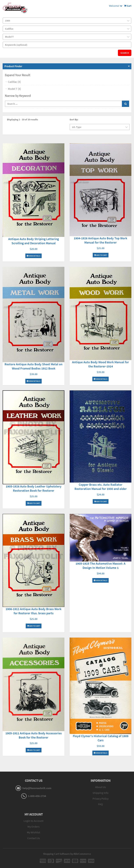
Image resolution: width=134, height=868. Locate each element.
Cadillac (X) (14, 82)
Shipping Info (101, 793)
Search (125, 53)
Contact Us (34, 838)
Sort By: (74, 120)
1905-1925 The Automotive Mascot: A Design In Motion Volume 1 (101, 566)
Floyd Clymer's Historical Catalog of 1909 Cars (101, 738)
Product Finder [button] (13, 66)
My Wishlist (33, 832)
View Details (33, 256)
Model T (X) (14, 89)
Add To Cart (101, 255)
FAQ (101, 804)
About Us (101, 787)
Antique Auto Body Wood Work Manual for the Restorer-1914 (101, 364)
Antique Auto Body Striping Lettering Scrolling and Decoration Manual (33, 241)
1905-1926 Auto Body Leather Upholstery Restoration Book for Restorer (34, 488)
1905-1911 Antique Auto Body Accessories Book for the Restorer (34, 735)
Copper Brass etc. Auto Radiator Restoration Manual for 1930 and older (101, 487)
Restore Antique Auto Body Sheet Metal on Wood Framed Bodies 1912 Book (33, 366)
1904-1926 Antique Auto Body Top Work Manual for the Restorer (101, 240)
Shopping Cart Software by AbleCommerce (67, 854)
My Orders (33, 827)
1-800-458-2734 (37, 796)
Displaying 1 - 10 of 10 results (22, 120)
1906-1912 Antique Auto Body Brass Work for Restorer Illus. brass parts (33, 611)
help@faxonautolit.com (37, 788)
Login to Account (33, 821)
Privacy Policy (101, 799)
